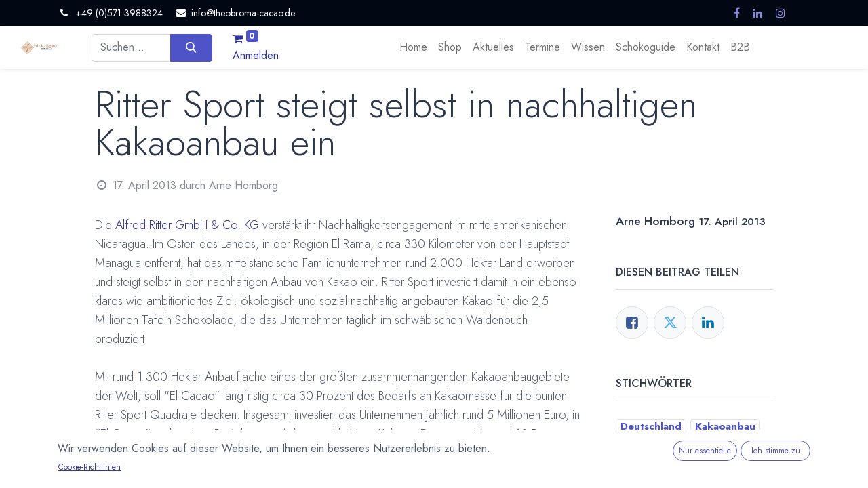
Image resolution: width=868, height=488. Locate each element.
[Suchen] (191, 47)
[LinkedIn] (708, 323)
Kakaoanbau (725, 426)
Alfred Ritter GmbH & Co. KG (187, 225)
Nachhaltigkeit (732, 444)
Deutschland (651, 426)
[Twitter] (670, 323)
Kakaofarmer (652, 444)
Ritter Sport (712, 462)
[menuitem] (413, 47)
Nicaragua (645, 462)
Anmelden (256, 55)
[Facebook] (632, 323)
